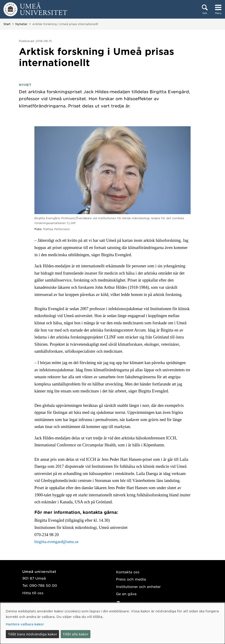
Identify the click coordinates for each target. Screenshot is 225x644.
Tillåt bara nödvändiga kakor (33, 634)
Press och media (131, 579)
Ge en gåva (126, 594)
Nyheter (21, 24)
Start (7, 24)
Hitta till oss (33, 593)
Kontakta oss (128, 572)
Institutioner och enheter (138, 586)
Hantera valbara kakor (25, 624)
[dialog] (112, 623)
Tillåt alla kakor (75, 634)
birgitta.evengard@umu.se (56, 542)
